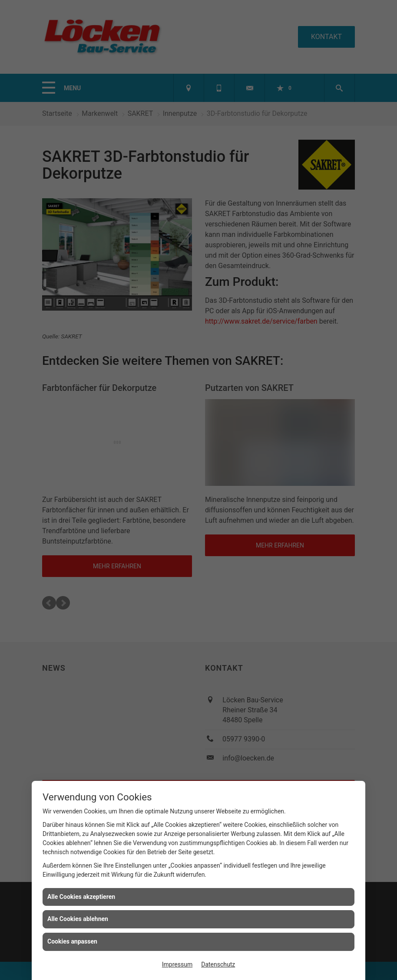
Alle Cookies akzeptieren (81, 897)
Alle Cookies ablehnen (78, 919)
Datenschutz (218, 964)
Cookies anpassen (72, 941)
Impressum (177, 964)
